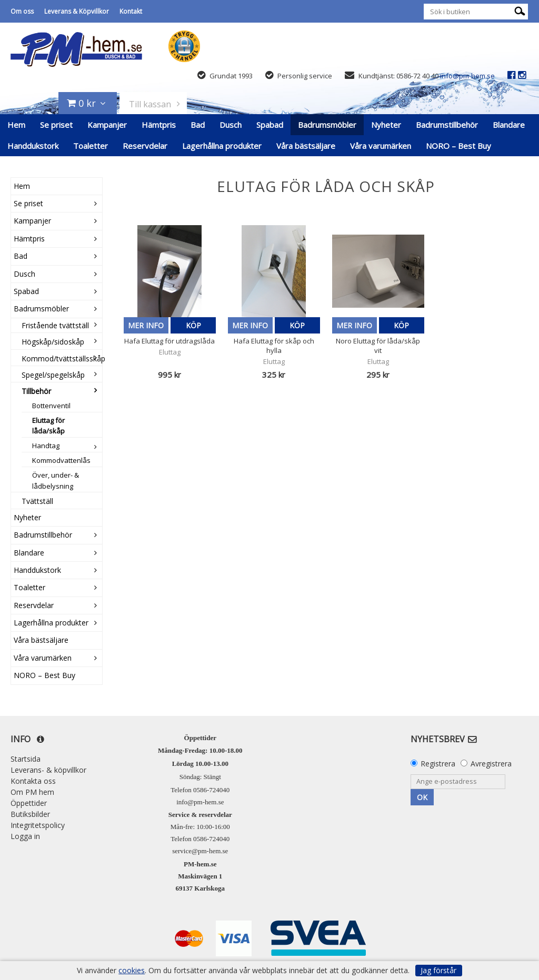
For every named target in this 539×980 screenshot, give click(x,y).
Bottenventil (51, 406)
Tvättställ (37, 501)
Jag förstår (438, 970)
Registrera (438, 764)
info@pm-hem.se (467, 76)
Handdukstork (33, 146)
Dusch (231, 125)
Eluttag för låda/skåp (48, 426)
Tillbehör (36, 391)
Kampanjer (107, 125)
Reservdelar (145, 146)
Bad (198, 125)
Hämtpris (159, 125)
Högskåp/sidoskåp (53, 342)
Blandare (509, 125)
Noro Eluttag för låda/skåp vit (378, 346)
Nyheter (386, 125)
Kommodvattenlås (61, 460)
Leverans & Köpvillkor (77, 11)
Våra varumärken (381, 146)
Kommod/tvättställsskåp (62, 358)
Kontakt (131, 11)
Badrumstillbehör (447, 125)
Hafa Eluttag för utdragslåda (169, 341)
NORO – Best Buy (458, 146)
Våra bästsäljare (306, 146)
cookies (132, 971)
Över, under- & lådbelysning (56, 481)
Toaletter (91, 146)
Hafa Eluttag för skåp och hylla (274, 346)
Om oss (22, 11)
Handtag (46, 446)
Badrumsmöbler (327, 125)
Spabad (270, 125)
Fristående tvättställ (55, 325)
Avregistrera (491, 764)
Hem (16, 125)
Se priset (56, 125)
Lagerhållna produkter (222, 146)
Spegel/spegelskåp (53, 375)
